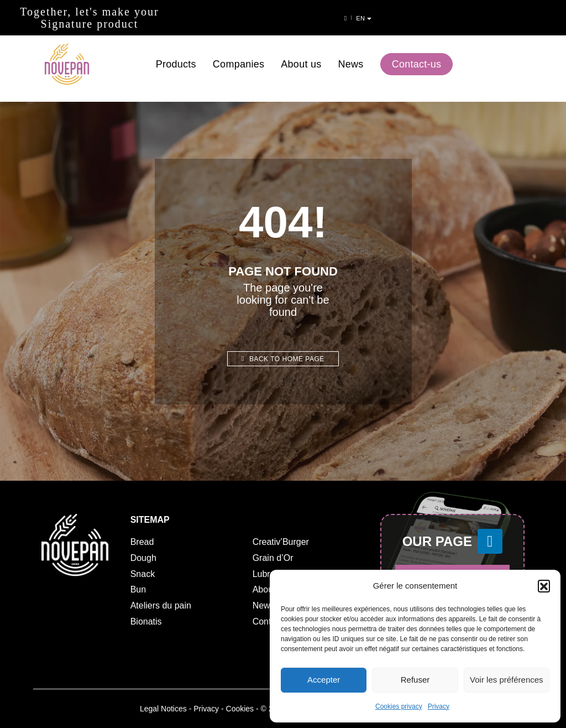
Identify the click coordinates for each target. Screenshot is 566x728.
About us (301, 54)
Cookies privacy (399, 706)
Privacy (439, 706)
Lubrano (269, 574)
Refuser (415, 680)
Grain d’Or (273, 558)
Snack (143, 574)
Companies (239, 54)
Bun (138, 589)
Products (176, 54)
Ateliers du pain (161, 605)
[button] (544, 586)
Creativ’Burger (281, 542)
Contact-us (417, 54)
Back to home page (283, 359)
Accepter (324, 680)
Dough (143, 558)
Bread (142, 542)
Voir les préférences (507, 680)
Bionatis (146, 622)
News (351, 54)
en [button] (548, 18)
